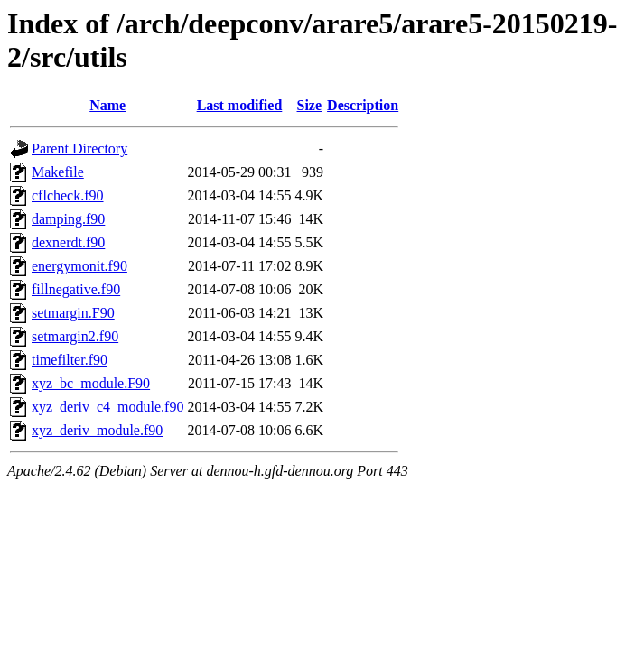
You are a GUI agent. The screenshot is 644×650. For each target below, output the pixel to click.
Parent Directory (79, 149)
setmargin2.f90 (75, 336)
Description (363, 105)
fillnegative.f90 (76, 289)
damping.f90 (68, 219)
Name (107, 105)
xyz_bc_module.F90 (91, 383)
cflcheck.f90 (68, 195)
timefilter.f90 (70, 360)
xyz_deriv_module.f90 (97, 430)
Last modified (240, 105)
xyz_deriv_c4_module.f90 (107, 407)
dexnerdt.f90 (68, 242)
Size (310, 105)
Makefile (58, 172)
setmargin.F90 (73, 313)
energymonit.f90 (79, 266)
